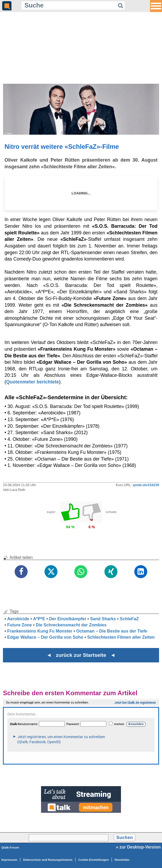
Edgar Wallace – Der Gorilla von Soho (45, 637)
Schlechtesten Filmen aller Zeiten (121, 637)
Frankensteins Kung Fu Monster (40, 631)
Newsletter (122, 860)
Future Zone (19, 625)
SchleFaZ (129, 619)
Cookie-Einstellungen (94, 860)
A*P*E (39, 619)
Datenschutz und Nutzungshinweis (48, 860)
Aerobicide (18, 619)
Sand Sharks (103, 619)
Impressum (9, 860)
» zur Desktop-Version (138, 847)
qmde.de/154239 (146, 485)
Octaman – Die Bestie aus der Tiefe (112, 631)
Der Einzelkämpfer (68, 619)
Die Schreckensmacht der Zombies (71, 625)
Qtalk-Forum (10, 847)
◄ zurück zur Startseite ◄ (81, 655)
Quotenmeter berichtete (33, 382)
